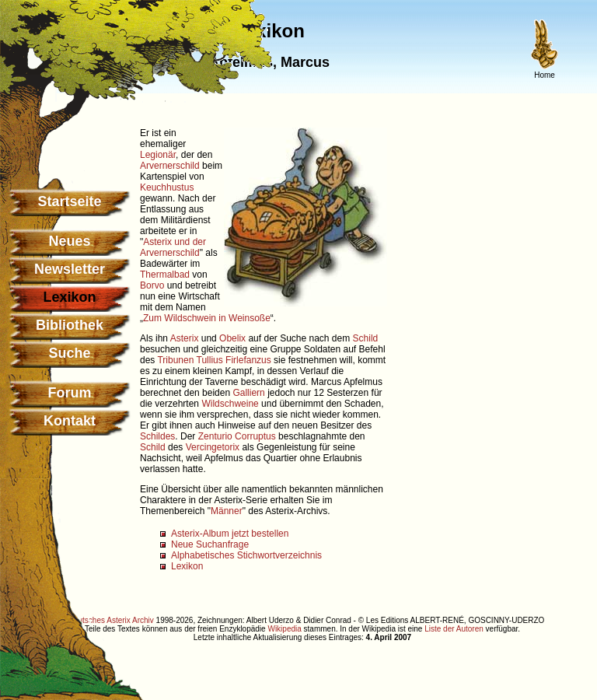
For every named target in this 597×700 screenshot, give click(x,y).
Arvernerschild (170, 166)
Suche (69, 353)
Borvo (152, 285)
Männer (227, 511)
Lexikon (187, 566)
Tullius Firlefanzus (234, 360)
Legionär (158, 155)
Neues (69, 241)
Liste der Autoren (454, 629)
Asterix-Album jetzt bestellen (230, 534)
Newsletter (70, 269)
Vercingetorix (213, 447)
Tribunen (175, 360)
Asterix (185, 338)
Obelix (232, 338)
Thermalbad (165, 275)
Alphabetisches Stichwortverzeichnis (246, 555)
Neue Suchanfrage (210, 544)
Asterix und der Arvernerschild (173, 247)
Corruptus (255, 436)
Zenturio (215, 436)
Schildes (157, 436)
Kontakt (70, 421)
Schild (366, 338)
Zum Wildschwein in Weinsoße (207, 318)
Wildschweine (230, 404)
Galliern (248, 393)
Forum (70, 393)
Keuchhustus (167, 187)
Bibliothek (70, 325)
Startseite (69, 201)
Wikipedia (284, 629)
